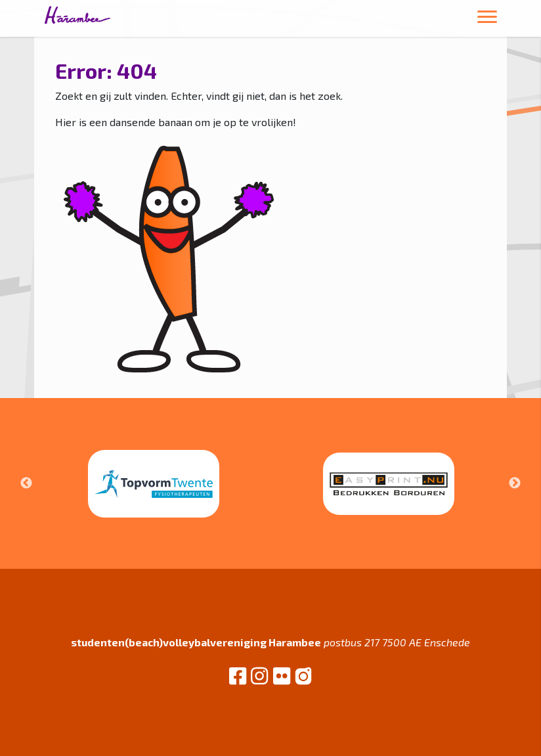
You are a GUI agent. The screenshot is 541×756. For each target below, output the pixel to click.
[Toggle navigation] (487, 19)
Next (515, 483)
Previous (26, 483)
